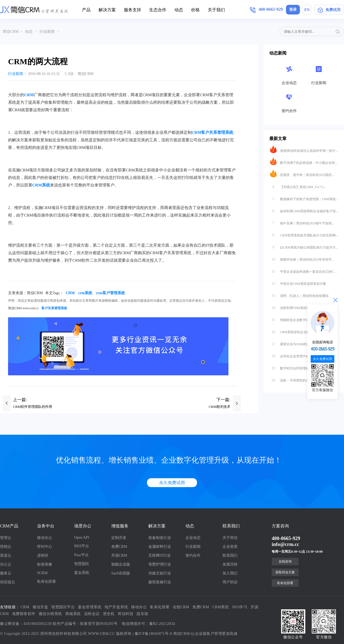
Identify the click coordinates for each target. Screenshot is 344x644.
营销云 (6, 547)
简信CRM (11, 32)
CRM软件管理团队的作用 (33, 407)
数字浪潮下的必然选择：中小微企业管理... (304, 161)
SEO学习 (240, 607)
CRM (29, 95)
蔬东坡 (142, 614)
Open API (82, 537)
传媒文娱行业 (160, 573)
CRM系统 (41, 185)
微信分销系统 (50, 614)
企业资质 (230, 547)
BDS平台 (82, 546)
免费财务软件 (24, 614)
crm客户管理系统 (110, 293)
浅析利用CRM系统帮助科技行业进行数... (304, 307)
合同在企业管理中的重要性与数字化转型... (304, 355)
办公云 (6, 564)
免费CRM (119, 547)
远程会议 (92, 614)
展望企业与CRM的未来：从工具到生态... (304, 343)
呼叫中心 (45, 547)
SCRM (42, 573)
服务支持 (132, 10)
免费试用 (329, 11)
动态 (179, 10)
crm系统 (85, 293)
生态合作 (158, 10)
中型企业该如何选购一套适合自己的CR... (304, 270)
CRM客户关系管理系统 (213, 132)
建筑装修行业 (160, 582)
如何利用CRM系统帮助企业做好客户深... (304, 210)
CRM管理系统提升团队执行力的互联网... (304, 234)
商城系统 (73, 614)
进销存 (43, 555)
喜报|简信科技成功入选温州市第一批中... (304, 149)
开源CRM (119, 555)
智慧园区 (82, 564)
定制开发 (119, 538)
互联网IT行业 (160, 555)
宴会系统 (82, 573)
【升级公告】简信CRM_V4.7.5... (298, 186)
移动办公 (45, 538)
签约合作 (193, 555)
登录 (293, 10)
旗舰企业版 (121, 564)
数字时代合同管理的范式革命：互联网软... (304, 367)
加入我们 (230, 573)
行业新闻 (47, 32)
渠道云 (6, 555)
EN (307, 10)
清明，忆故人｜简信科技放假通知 (299, 294)
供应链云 (8, 582)
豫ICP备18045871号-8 (153, 634)
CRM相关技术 (220, 407)
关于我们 (216, 10)
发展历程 (230, 564)
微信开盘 (40, 607)
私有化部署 (46, 582)
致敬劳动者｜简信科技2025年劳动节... (302, 258)
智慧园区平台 (63, 607)
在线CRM (181, 607)
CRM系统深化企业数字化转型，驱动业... (304, 331)
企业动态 (193, 538)
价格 (195, 10)
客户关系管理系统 (54, 308)
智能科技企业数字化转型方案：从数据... (304, 319)
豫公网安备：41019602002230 (26, 624)
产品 (86, 10)
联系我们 (230, 555)
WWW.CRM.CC (102, 634)
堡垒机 (109, 614)
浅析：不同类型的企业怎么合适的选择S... (304, 379)
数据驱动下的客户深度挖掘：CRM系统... (304, 198)
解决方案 (107, 10)
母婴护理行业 (160, 564)
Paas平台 (81, 555)
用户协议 (230, 582)
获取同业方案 (285, 572)
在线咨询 (285, 562)
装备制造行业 (160, 538)
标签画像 (45, 564)
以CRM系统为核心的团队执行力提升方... (304, 246)
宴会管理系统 (90, 607)
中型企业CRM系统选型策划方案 (298, 282)
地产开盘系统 (116, 607)
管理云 (6, 538)
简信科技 (126, 614)
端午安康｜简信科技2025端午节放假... (302, 222)
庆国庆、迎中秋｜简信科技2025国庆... (302, 174)
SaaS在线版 (121, 573)
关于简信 (230, 538)
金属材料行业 (160, 547)
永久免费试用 (172, 483)
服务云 (6, 573)
